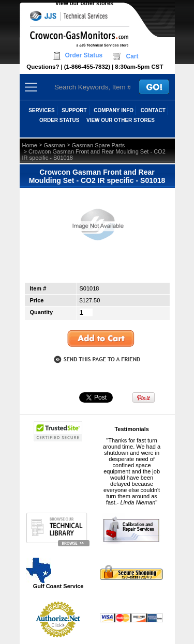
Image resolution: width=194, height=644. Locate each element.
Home (30, 145)
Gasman (54, 145)
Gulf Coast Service (55, 573)
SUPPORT (74, 110)
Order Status (84, 55)
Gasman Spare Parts (99, 145)
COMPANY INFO (114, 110)
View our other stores (84, 3)
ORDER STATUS (59, 120)
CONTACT (153, 110)
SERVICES (41, 110)
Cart (132, 56)
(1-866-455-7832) (87, 67)
